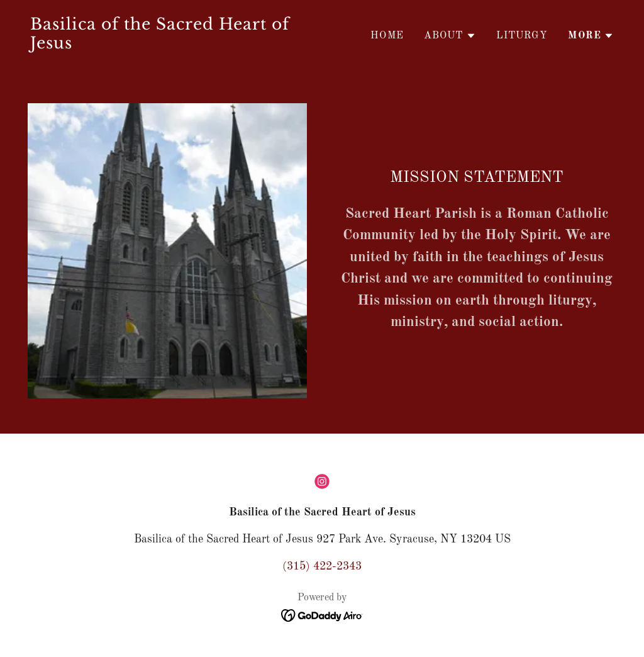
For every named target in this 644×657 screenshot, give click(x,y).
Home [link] (387, 36)
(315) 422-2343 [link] (322, 566)
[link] (171, 45)
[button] (450, 36)
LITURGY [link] (522, 36)
